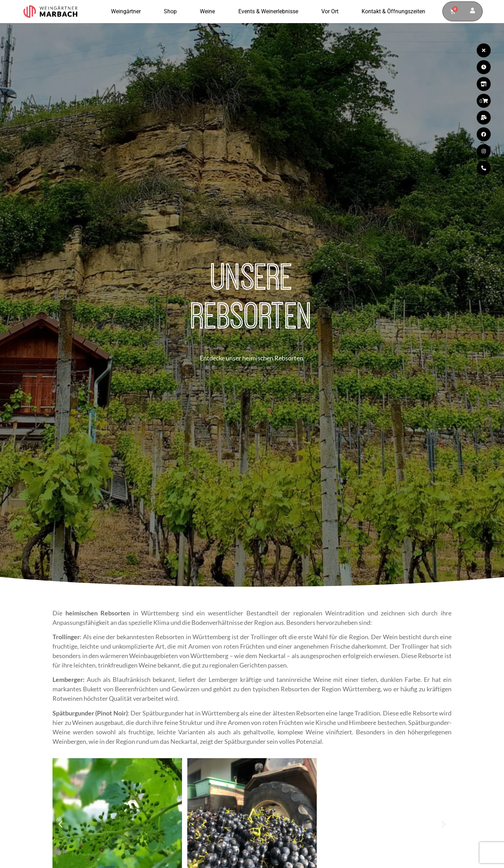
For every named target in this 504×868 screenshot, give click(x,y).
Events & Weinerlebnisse (270, 12)
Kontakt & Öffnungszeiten (393, 11)
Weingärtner (128, 12)
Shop (172, 12)
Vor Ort (332, 12)
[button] (60, 824)
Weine (209, 12)
